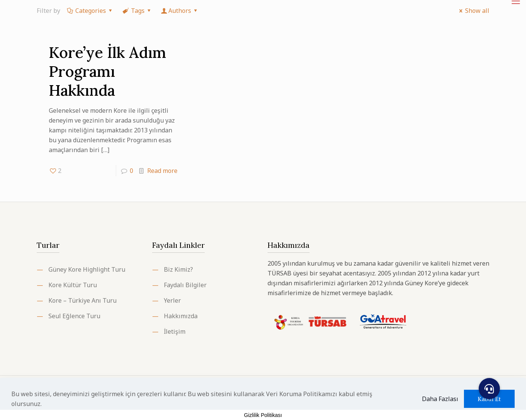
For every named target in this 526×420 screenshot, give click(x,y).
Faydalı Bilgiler (185, 285)
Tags (137, 11)
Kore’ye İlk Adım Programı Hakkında (107, 71)
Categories (90, 11)
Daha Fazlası (440, 399)
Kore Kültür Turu (73, 285)
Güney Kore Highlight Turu (87, 269)
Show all (473, 11)
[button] (489, 389)
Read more (162, 171)
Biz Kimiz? (178, 269)
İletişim (175, 331)
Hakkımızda (181, 316)
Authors (180, 11)
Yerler (172, 300)
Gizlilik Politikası (263, 415)
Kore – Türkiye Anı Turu (82, 300)
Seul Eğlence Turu (74, 316)
